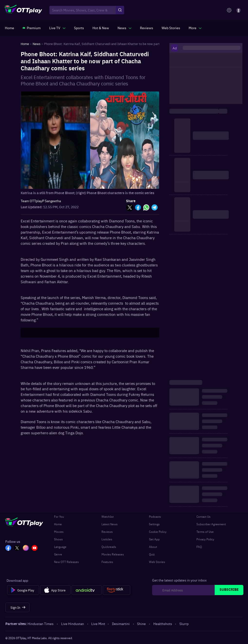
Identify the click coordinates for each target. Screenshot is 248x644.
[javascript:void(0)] (57, 28)
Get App (154, 539)
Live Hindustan (73, 624)
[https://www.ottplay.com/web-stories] (171, 28)
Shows (58, 539)
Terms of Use (205, 532)
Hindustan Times (41, 624)
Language (60, 547)
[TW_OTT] (17, 548)
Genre (58, 554)
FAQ (199, 547)
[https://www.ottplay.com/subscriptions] (32, 28)
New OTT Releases (66, 562)
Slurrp (184, 624)
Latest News (110, 524)
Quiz (152, 554)
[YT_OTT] (35, 548)
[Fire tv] (116, 590)
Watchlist (108, 517)
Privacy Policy (205, 539)
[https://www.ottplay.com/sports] (79, 28)
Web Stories (157, 562)
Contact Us (203, 517)
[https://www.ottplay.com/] (9, 28)
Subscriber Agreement (211, 524)
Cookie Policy (158, 532)
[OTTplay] (23, 10)
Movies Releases (113, 554)
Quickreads (109, 547)
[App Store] (55, 590)
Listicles (107, 539)
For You (59, 517)
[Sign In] (17, 607)
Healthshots (163, 624)
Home (58, 524)
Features (107, 562)
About (153, 547)
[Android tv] (87, 590)
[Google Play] (23, 590)
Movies (59, 532)
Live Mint (98, 624)
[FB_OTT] (8, 548)
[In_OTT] (26, 548)
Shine (142, 624)
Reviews (107, 532)
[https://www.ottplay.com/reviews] (147, 28)
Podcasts (155, 517)
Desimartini (121, 624)
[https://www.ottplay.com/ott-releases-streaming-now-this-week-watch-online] (101, 28)
